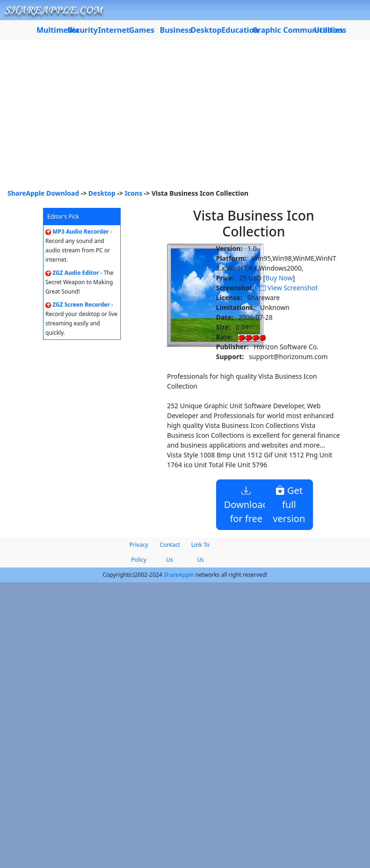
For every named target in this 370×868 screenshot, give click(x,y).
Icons (134, 193)
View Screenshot (288, 288)
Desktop (102, 193)
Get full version (289, 504)
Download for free (246, 504)
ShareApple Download (43, 193)
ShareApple (179, 575)
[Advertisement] (185, 118)
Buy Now (279, 278)
